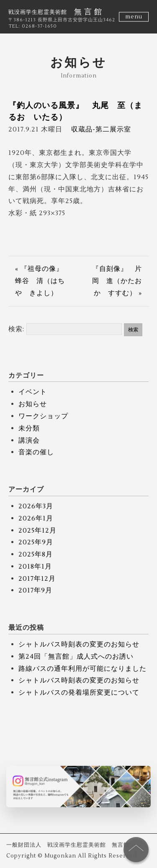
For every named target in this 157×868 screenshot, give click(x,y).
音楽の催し (36, 452)
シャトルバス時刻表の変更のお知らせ (79, 644)
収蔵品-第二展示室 (101, 129)
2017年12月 (37, 579)
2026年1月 (36, 518)
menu (134, 17)
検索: (16, 329)
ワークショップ (43, 416)
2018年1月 (35, 567)
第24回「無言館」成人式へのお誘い (76, 657)
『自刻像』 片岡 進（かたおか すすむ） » (117, 281)
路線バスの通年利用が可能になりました (82, 669)
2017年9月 (35, 590)
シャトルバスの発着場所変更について (79, 693)
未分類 (29, 428)
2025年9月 (36, 542)
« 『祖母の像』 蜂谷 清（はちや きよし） (43, 281)
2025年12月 (37, 531)
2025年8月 (36, 554)
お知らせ (33, 404)
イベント (33, 392)
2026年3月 (36, 506)
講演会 (29, 440)
